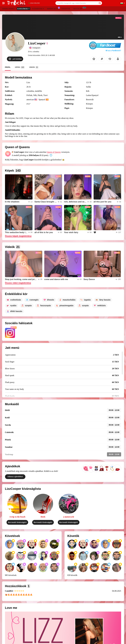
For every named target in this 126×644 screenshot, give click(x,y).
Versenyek (66, 9)
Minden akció (53, 8)
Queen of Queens (54, 152)
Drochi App (78, 8)
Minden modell (9, 9)
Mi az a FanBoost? (113, 51)
